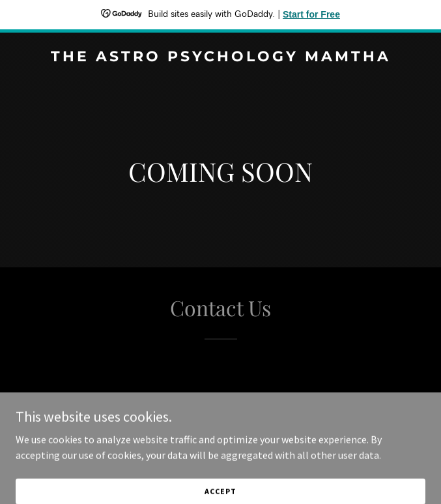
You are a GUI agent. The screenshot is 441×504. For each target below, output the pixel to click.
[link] (221, 57)
